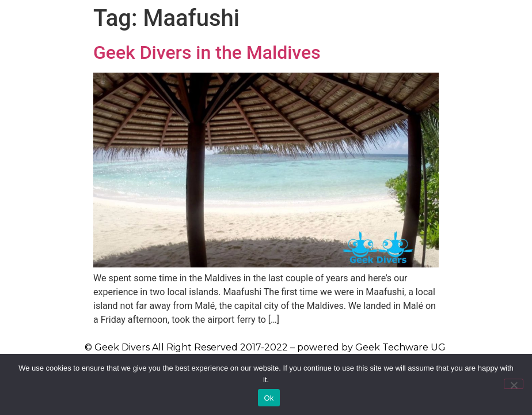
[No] (514, 384)
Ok (269, 398)
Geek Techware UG (400, 347)
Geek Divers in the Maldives (207, 52)
